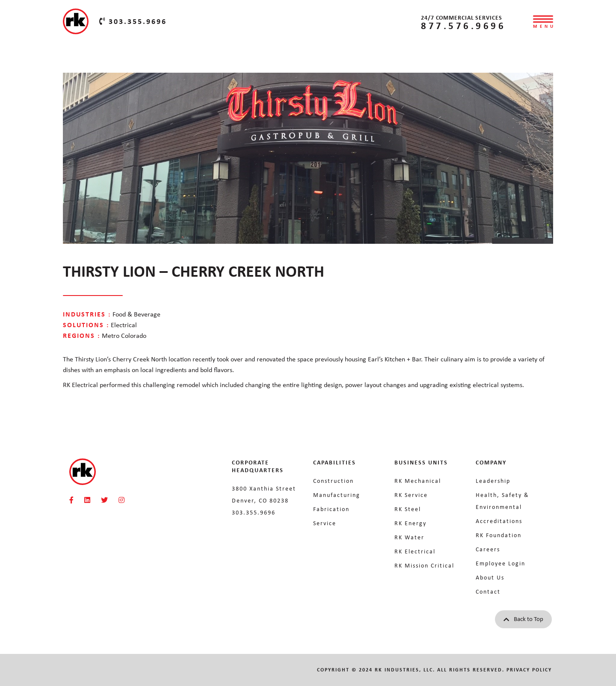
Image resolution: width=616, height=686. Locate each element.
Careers (488, 549)
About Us (490, 577)
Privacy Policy (529, 670)
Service (325, 523)
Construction (333, 481)
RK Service (411, 495)
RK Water (409, 537)
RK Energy (410, 523)
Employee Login (500, 563)
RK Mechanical (418, 481)
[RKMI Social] (71, 500)
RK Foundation (499, 535)
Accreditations (499, 521)
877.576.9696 (463, 25)
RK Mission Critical (424, 565)
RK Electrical (415, 551)
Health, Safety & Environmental (502, 501)
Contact (488, 591)
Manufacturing (337, 495)
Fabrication (331, 509)
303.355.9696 (133, 21)
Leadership (493, 481)
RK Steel (408, 509)
